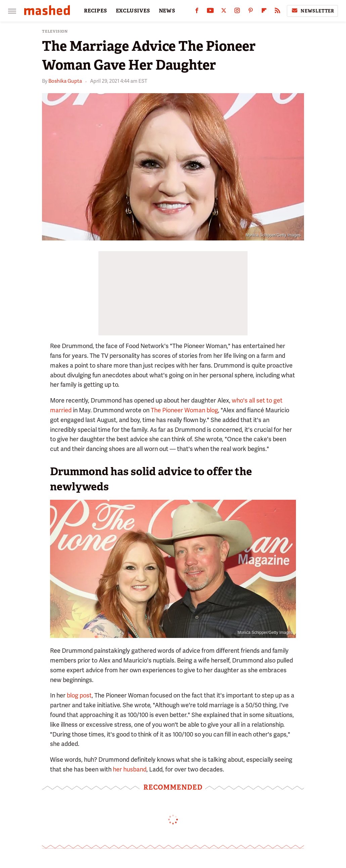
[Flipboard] (264, 12)
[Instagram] (237, 12)
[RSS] (277, 12)
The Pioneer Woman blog (184, 410)
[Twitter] (224, 12)
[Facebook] (197, 12)
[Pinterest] (251, 12)
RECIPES (96, 11)
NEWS (167, 11)
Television (55, 31)
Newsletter (312, 11)
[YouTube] (210, 12)
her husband (130, 769)
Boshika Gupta (65, 81)
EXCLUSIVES (133, 11)
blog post (79, 695)
